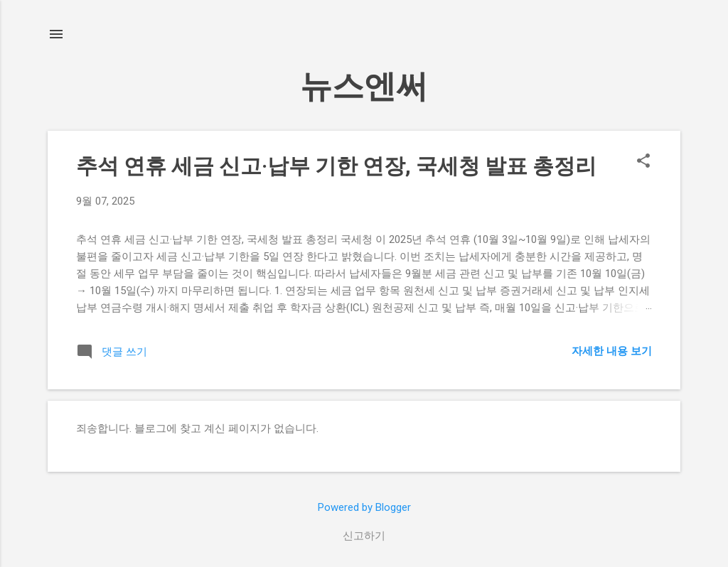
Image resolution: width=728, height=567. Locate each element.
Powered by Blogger (364, 507)
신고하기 (364, 536)
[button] (643, 162)
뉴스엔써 (364, 86)
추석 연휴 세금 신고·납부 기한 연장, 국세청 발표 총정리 (336, 166)
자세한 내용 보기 (612, 351)
